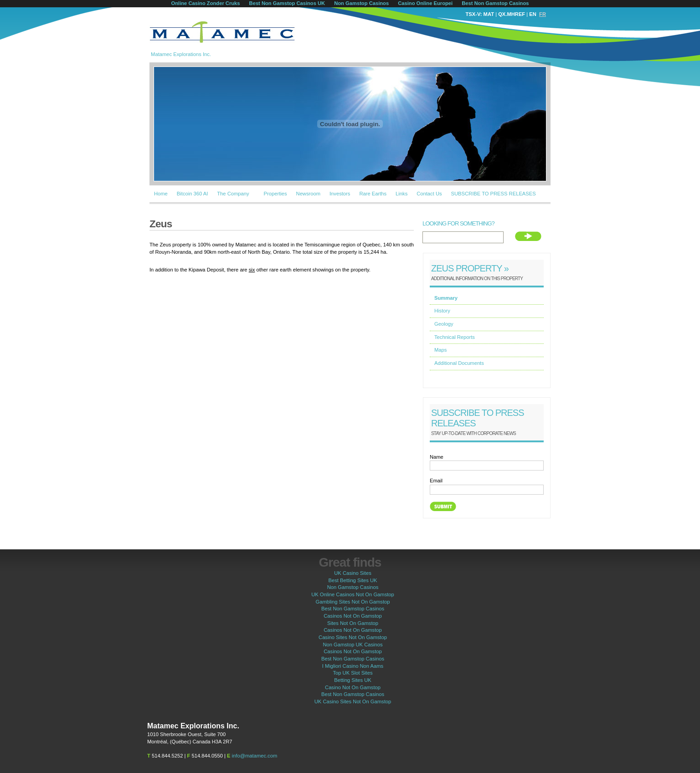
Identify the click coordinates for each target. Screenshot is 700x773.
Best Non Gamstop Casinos (353, 609)
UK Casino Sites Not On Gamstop (353, 701)
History (442, 311)
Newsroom (308, 194)
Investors (340, 194)
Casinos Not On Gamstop (353, 616)
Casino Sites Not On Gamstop (353, 637)
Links (401, 194)
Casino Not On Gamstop (353, 687)
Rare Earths (373, 194)
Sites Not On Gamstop (353, 623)
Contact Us (429, 194)
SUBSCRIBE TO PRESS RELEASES (494, 194)
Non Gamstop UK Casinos (353, 645)
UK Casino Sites (353, 573)
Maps (440, 350)
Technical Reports (455, 337)
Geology (444, 324)
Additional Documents (459, 363)
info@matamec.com (255, 756)
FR (543, 14)
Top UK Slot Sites (353, 673)
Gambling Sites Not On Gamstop (353, 602)
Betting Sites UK (353, 680)
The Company (233, 194)
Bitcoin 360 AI (192, 194)
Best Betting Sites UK (353, 580)
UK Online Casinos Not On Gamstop (353, 594)
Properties (275, 194)
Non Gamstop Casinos (353, 587)
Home (161, 194)
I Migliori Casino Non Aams (353, 666)
